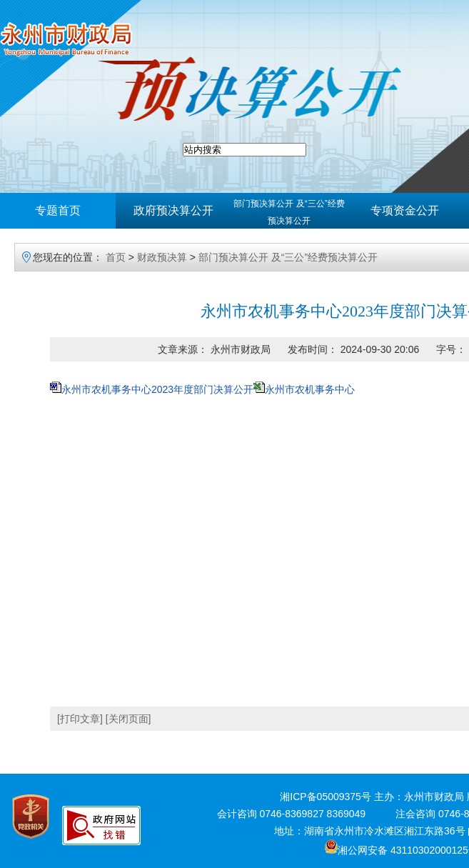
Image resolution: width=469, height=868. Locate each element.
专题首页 (58, 210)
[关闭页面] (128, 719)
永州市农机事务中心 (310, 389)
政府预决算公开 (173, 210)
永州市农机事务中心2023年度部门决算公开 (157, 389)
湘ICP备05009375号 (326, 797)
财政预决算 (162, 257)
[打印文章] (80, 719)
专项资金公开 (405, 210)
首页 (116, 257)
